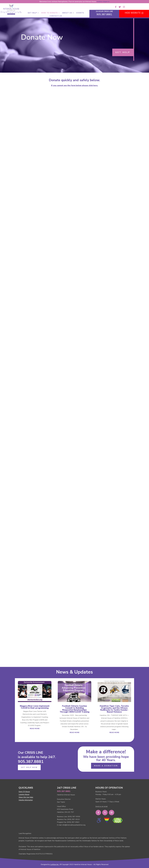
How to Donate (50, 13)
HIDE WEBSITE (133, 13)
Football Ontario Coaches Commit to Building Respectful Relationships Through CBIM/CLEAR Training (74, 709)
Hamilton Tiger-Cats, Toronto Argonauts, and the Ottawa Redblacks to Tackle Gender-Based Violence (114, 709)
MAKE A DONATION (106, 766)
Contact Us (56, 16)
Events (80, 13)
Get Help (32, 13)
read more (35, 729)
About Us (67, 13)
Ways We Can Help (26, 797)
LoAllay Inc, (55, 864)
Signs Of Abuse (24, 792)
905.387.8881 (31, 762)
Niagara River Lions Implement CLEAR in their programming (35, 707)
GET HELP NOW (29, 767)
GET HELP (123, 52)
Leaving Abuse (24, 794)
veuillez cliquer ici (103, 2)
